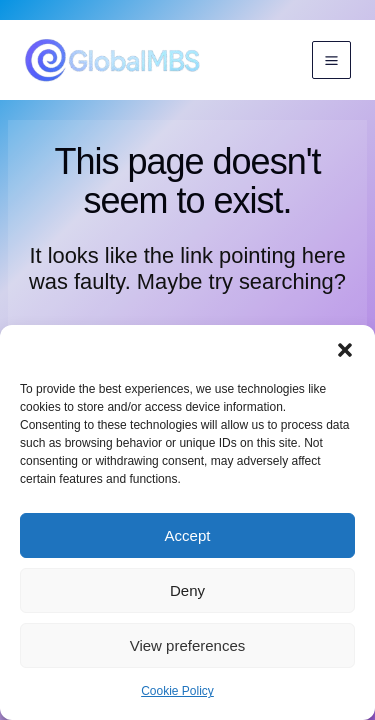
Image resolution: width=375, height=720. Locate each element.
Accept (188, 535)
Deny (187, 590)
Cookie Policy (177, 691)
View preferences (188, 645)
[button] (345, 350)
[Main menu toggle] (331, 60)
